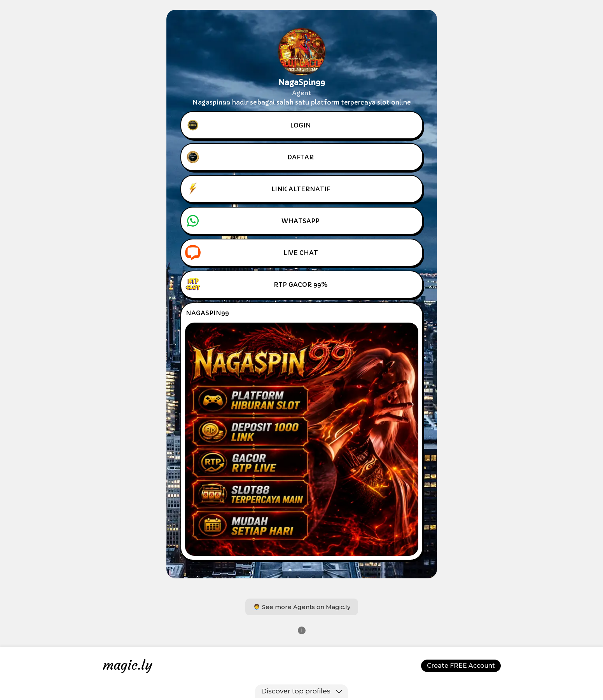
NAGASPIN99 (207, 313)
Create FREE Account (461, 666)
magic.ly (128, 665)
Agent (302, 93)
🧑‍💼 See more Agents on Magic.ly (302, 607)
